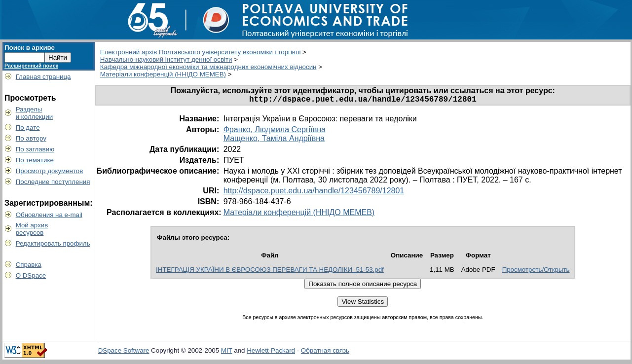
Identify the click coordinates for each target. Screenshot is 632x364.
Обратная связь (325, 352)
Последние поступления (53, 182)
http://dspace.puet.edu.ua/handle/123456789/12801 (314, 193)
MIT (227, 352)
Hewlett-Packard (271, 352)
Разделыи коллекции (35, 113)
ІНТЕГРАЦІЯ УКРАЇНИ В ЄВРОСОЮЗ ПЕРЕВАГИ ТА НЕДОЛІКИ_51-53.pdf (270, 272)
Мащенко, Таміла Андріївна (274, 140)
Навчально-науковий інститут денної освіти (166, 59)
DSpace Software (124, 352)
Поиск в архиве (30, 48)
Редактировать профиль (53, 243)
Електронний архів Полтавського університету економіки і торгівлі (201, 52)
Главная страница (43, 77)
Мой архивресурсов (32, 229)
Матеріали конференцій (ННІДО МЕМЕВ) (163, 74)
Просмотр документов (50, 171)
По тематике (35, 160)
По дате (28, 127)
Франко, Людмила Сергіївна (275, 131)
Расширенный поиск (31, 66)
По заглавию (35, 149)
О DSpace (31, 275)
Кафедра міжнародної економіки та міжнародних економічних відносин (208, 67)
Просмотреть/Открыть (536, 272)
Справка (29, 265)
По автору (31, 138)
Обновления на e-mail (49, 215)
